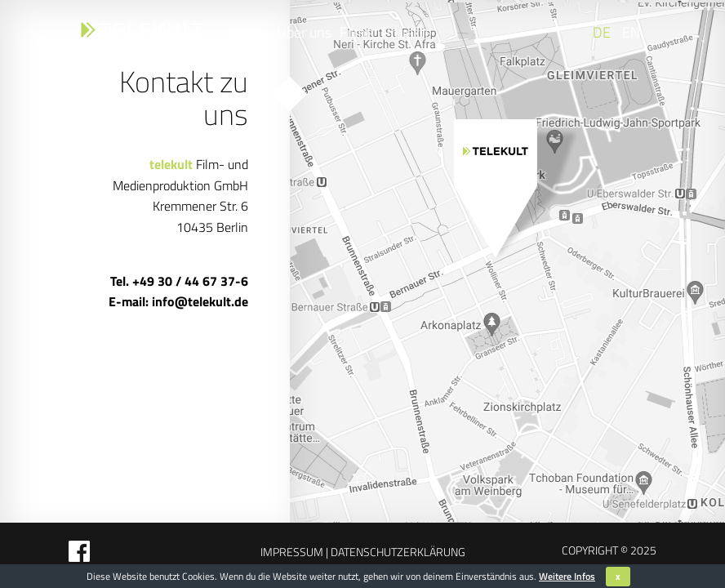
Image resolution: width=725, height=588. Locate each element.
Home (250, 32)
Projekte (407, 32)
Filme (356, 32)
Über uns (304, 32)
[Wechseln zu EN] (629, 33)
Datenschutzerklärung (397, 552)
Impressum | (294, 552)
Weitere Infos (567, 576)
